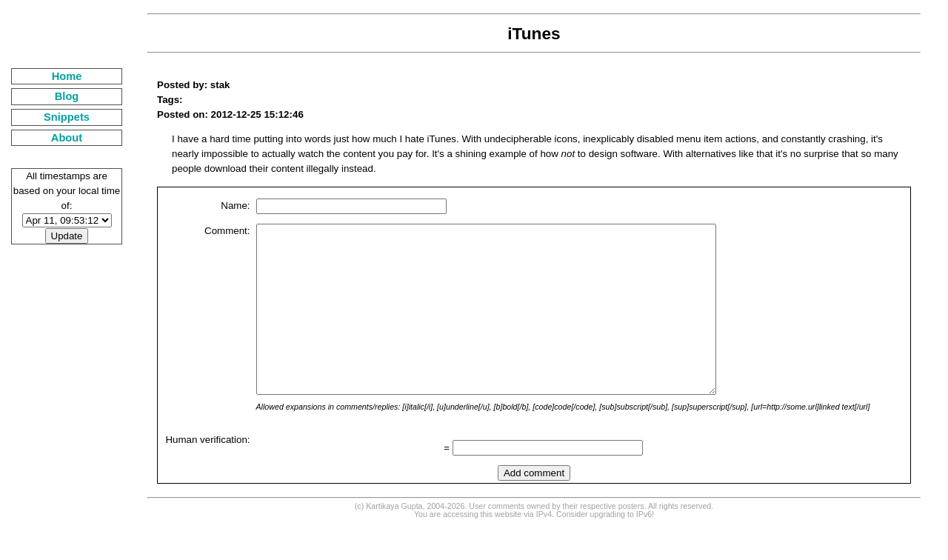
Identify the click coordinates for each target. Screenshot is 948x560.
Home (67, 76)
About (67, 138)
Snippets (67, 117)
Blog (67, 96)
